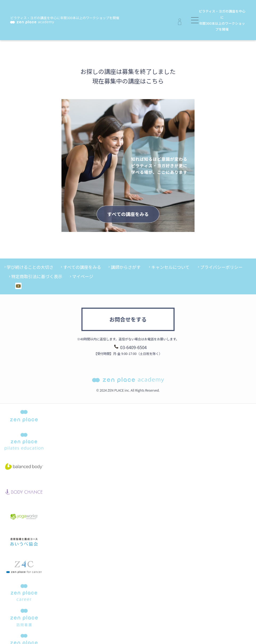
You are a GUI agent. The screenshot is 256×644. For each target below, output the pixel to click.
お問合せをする (128, 319)
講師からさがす (126, 267)
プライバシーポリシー (221, 267)
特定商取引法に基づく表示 (37, 276)
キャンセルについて (170, 267)
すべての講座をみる (82, 267)
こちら (155, 81)
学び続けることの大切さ (30, 267)
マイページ (83, 276)
